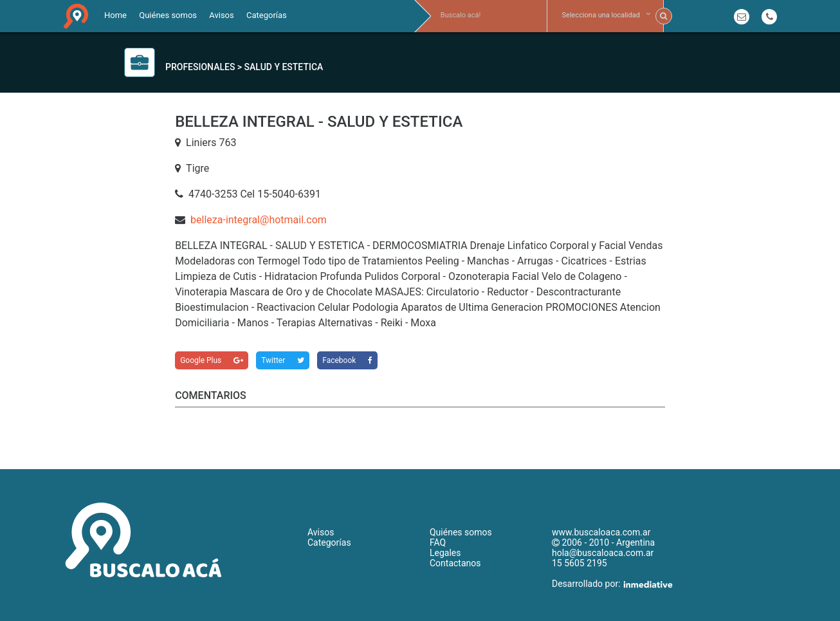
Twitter (283, 360)
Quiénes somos (168, 15)
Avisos (221, 15)
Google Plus (212, 360)
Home (115, 15)
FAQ (438, 542)
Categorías (267, 15)
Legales (445, 553)
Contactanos (455, 563)
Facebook (347, 360)
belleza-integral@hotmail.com (259, 220)
